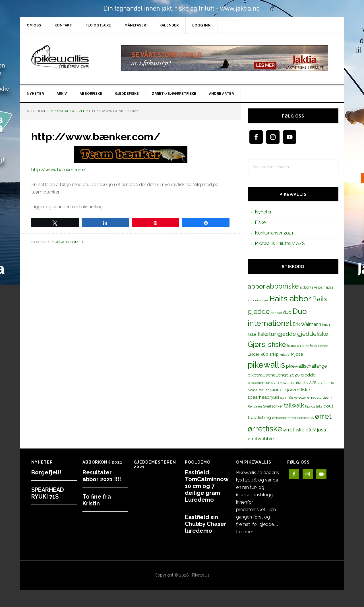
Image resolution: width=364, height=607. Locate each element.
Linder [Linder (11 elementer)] (323, 346)
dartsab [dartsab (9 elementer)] (276, 313)
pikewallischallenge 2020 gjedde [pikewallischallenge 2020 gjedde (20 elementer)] (282, 375)
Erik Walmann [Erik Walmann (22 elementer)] (307, 324)
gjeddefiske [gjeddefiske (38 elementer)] (313, 334)
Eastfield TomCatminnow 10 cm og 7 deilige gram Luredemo (207, 486)
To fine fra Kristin (97, 500)
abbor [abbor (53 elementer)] (256, 286)
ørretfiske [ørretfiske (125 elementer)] (265, 429)
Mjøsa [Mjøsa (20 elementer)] (297, 354)
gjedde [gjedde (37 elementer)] (287, 334)
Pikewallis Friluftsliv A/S (280, 243)
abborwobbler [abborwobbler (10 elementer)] (258, 300)
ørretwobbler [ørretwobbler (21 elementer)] (261, 439)
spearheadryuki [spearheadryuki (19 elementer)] (263, 397)
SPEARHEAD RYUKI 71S (48, 493)
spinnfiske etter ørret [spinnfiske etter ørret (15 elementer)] (298, 397)
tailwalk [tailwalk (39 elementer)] (294, 406)
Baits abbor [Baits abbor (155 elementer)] (290, 299)
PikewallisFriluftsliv (68, 58)
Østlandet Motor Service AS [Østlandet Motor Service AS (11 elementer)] (293, 418)
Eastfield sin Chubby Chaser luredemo (206, 524)
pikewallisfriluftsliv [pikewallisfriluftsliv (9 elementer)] (261, 383)
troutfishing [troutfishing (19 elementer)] (259, 417)
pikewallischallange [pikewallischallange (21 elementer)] (306, 366)
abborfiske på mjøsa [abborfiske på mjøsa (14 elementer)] (317, 287)
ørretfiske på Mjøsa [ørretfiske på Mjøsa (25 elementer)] (305, 430)
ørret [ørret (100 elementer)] (323, 416)
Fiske (260, 222)
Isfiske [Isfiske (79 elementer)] (276, 344)
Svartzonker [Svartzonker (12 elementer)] (273, 406)
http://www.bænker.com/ (59, 170)
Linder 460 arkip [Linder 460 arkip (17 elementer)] (263, 354)
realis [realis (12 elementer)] (263, 390)
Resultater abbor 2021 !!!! (102, 476)
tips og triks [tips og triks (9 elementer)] (314, 406)
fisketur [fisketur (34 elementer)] (267, 334)
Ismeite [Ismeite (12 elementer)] (293, 346)
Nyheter (263, 212)
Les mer (245, 532)
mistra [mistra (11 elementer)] (285, 355)
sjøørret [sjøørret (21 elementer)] (276, 390)
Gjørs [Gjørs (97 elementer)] (256, 344)
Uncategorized (69, 242)
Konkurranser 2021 (274, 233)
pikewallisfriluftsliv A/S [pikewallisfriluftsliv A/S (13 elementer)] (296, 383)
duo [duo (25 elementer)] (287, 312)
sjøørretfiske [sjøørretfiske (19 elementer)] (298, 390)
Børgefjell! (46, 472)
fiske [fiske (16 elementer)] (252, 334)
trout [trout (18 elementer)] (328, 406)
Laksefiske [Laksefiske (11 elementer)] (308, 346)
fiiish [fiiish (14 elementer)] (326, 324)
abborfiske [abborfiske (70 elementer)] (282, 286)
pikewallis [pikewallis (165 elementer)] (266, 365)
